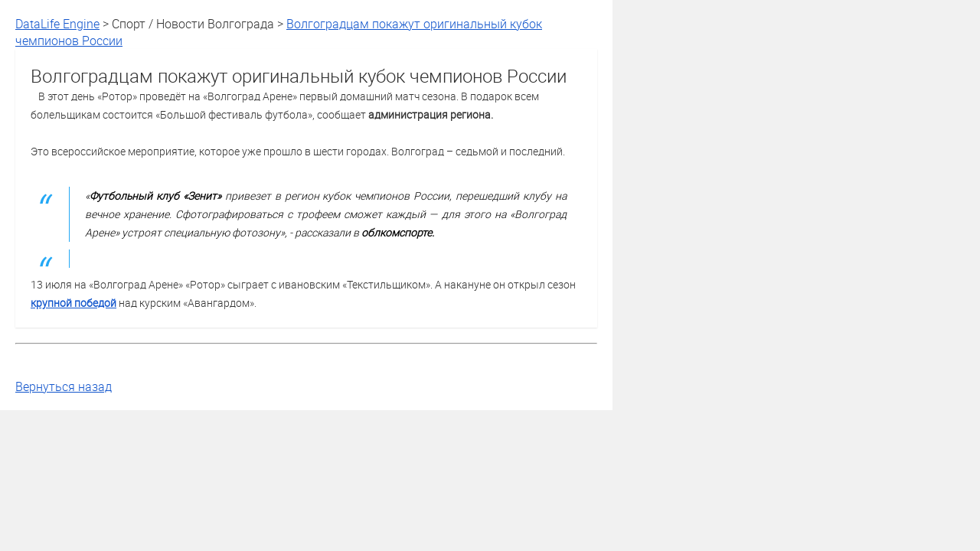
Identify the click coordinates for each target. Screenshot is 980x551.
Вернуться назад (64, 386)
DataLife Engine (57, 24)
